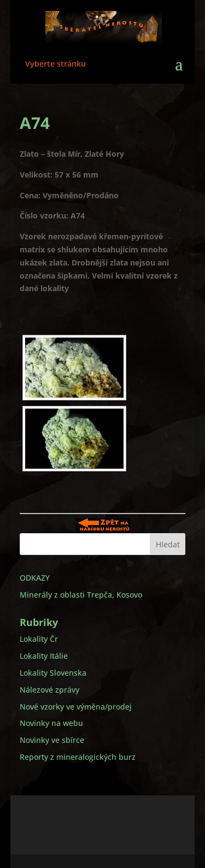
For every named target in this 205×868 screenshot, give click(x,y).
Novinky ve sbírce (52, 740)
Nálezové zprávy (49, 690)
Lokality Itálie (44, 656)
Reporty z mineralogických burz (78, 757)
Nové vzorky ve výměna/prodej (76, 707)
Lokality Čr (39, 639)
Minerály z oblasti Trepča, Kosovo (81, 595)
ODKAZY (35, 578)
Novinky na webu (51, 723)
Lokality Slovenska (53, 673)
